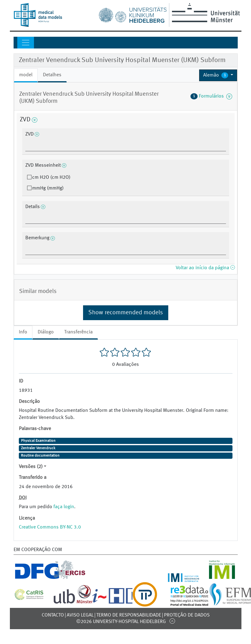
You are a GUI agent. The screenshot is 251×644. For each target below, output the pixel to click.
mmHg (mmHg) (48, 188)
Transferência (78, 332)
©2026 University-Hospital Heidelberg (121, 622)
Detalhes (52, 75)
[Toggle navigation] (26, 43)
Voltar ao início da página (205, 268)
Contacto (53, 615)
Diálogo (46, 332)
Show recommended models (126, 313)
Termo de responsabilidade (129, 615)
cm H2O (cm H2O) (51, 178)
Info (23, 332)
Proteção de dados (187, 615)
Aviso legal (80, 615)
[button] (218, 75)
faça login (64, 507)
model (26, 75)
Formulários (211, 96)
